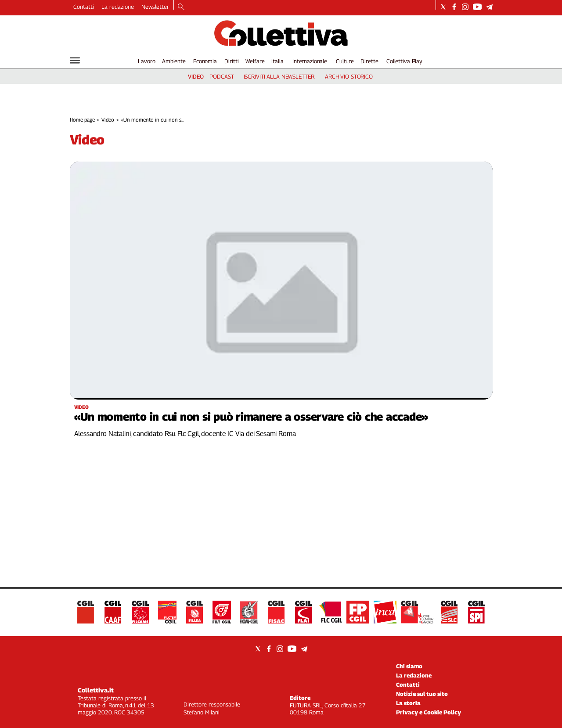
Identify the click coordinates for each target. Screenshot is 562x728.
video (196, 76)
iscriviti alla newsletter (279, 76)
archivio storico (349, 76)
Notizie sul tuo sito (422, 694)
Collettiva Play (404, 61)
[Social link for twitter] (443, 7)
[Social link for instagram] (465, 7)
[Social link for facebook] (454, 7)
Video (108, 120)
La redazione (118, 7)
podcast (222, 76)
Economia (205, 61)
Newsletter (155, 7)
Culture (345, 61)
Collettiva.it (96, 690)
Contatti (84, 7)
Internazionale (310, 61)
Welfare (255, 61)
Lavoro (146, 61)
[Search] (181, 7)
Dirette (369, 61)
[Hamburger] (75, 60)
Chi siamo (409, 666)
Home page (82, 120)
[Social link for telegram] (489, 7)
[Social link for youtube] (477, 7)
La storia (408, 703)
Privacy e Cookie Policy (429, 712)
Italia (277, 61)
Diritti (231, 61)
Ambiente (174, 61)
